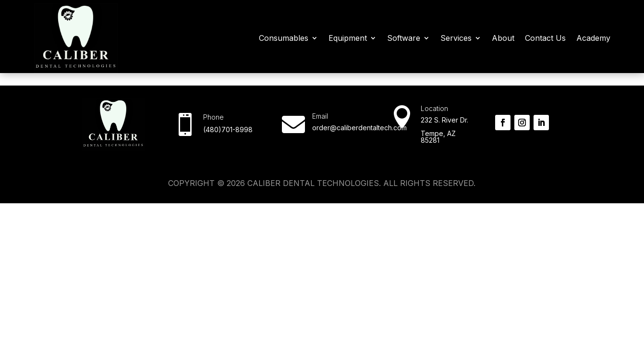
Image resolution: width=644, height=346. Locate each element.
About (503, 38)
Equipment (348, 38)
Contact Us (545, 38)
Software (404, 38)
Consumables (284, 38)
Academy (593, 38)
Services (456, 38)
